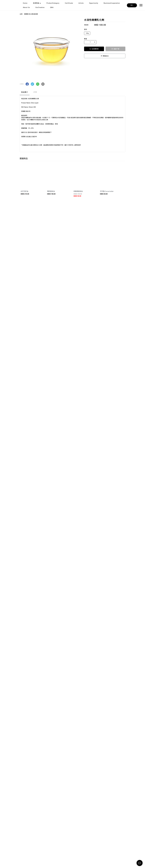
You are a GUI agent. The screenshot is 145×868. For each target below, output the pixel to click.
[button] (27, 84)
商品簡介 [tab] (25, 92)
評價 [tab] (35, 92)
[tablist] (72, 93)
